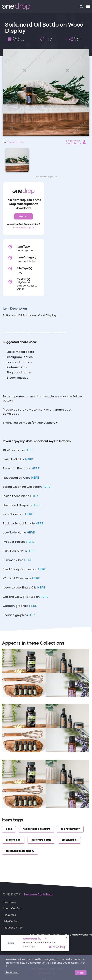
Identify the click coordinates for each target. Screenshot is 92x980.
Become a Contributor (38, 895)
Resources (9, 915)
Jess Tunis (16, 142)
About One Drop (13, 909)
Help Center (10, 921)
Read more (12, 973)
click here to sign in (24, 228)
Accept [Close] (81, 973)
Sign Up (24, 216)
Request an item (13, 928)
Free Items (9, 902)
